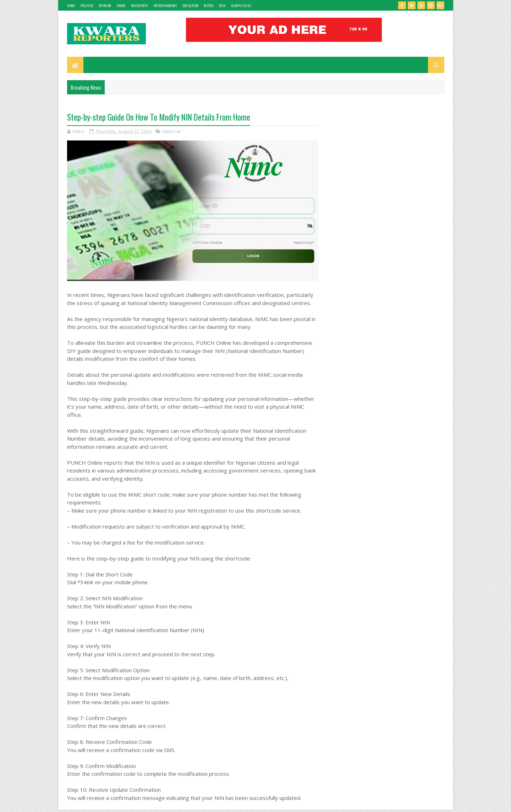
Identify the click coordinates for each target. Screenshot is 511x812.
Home (71, 5)
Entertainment (165, 5)
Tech (222, 5)
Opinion (105, 5)
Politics (87, 5)
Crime (121, 5)
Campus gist (241, 5)
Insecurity (140, 5)
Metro (208, 5)
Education (191, 5)
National (172, 131)
